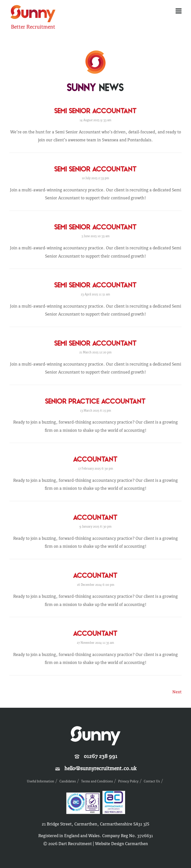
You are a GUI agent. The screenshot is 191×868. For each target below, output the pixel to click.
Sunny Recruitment (33, 14)
